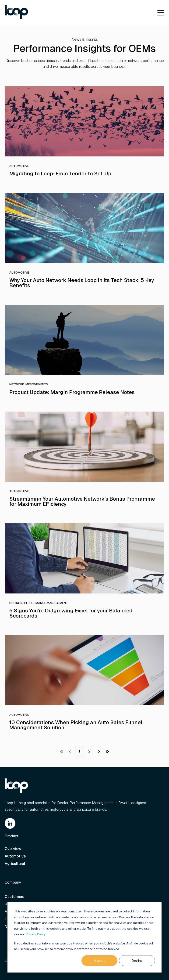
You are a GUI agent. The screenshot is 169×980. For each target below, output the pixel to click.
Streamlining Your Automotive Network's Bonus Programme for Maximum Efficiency (82, 501)
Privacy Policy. (36, 934)
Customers (14, 897)
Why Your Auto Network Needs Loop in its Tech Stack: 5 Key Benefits (82, 283)
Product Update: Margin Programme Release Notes (72, 392)
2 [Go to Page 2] (89, 751)
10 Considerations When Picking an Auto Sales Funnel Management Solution (76, 725)
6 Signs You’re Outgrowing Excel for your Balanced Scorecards (71, 613)
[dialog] (84, 937)
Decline (137, 960)
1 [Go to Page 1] (79, 751)
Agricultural (15, 864)
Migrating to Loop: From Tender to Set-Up (60, 174)
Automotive (19, 166)
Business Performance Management (39, 603)
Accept (99, 960)
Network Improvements (29, 384)
